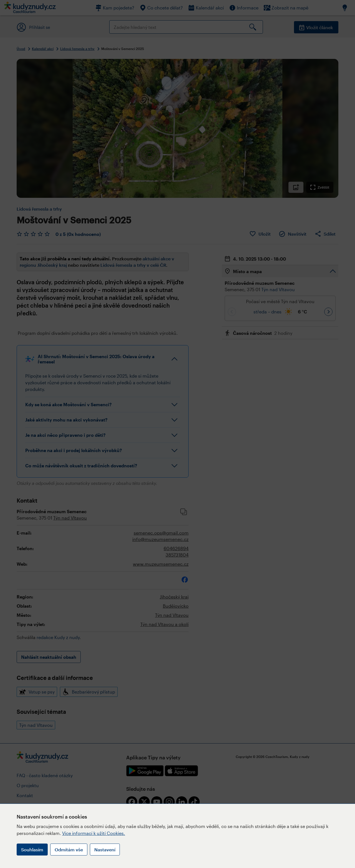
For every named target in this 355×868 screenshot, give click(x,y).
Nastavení (105, 850)
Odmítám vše (69, 850)
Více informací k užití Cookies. (94, 833)
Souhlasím (32, 850)
